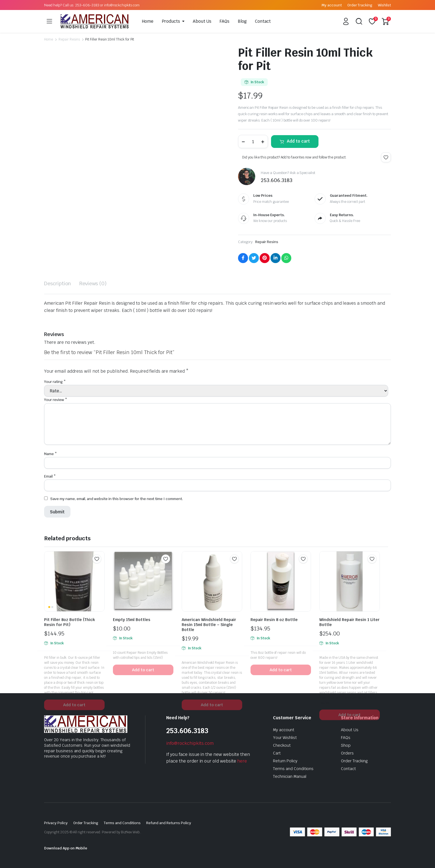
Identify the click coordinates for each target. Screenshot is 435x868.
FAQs (225, 21)
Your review (56, 400)
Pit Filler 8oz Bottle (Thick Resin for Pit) (69, 622)
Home (148, 21)
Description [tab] (58, 283)
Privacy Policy (56, 823)
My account (332, 5)
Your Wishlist (285, 738)
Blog (242, 21)
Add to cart (298, 141)
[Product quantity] (253, 142)
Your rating (55, 382)
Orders (347, 753)
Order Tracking (360, 5)
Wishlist (384, 5)
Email (50, 476)
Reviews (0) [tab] (93, 283)
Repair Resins (69, 39)
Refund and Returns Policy (169, 823)
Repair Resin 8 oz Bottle (274, 620)
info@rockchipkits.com (190, 743)
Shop (346, 745)
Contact (263, 21)
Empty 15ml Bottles (132, 620)
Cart (277, 753)
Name (50, 454)
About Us (202, 21)
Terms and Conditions (293, 769)
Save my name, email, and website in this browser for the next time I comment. (117, 499)
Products (171, 21)
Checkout (282, 745)
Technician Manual (290, 776)
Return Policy (285, 761)
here (242, 761)
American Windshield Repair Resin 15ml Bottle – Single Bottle (209, 625)
